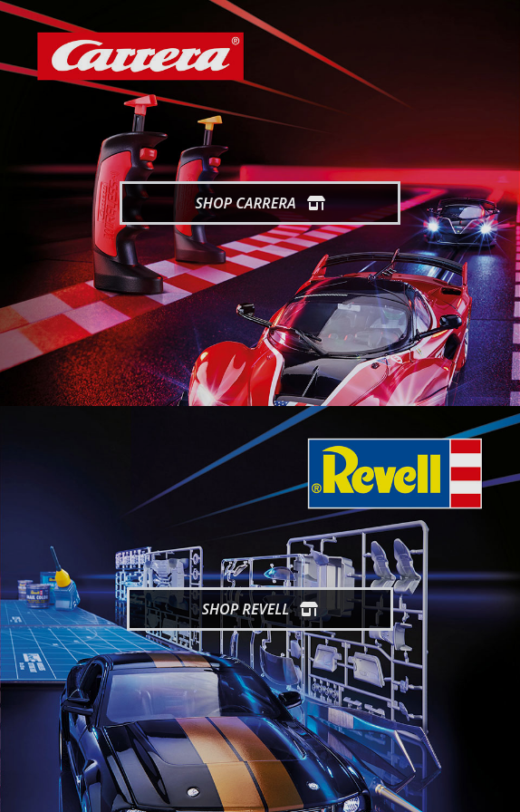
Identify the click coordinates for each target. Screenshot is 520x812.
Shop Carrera (260, 203)
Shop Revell (260, 609)
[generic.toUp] (498, 787)
